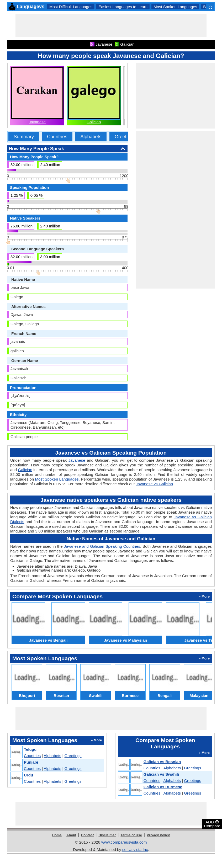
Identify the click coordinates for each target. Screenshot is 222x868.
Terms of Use (131, 835)
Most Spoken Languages (175, 7)
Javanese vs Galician (154, 484)
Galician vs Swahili (161, 774)
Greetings (125, 137)
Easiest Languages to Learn (123, 7)
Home (57, 835)
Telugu (30, 749)
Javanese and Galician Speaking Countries (102, 546)
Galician (94, 122)
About (71, 835)
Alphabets (91, 137)
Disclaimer (107, 835)
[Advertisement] (111, 25)
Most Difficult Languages (71, 7)
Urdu (28, 775)
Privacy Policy (158, 835)
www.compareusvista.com (124, 842)
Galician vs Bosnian (162, 762)
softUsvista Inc (135, 850)
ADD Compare (212, 824)
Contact (87, 835)
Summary (24, 137)
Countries (57, 137)
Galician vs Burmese (163, 787)
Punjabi (31, 762)
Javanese (37, 122)
